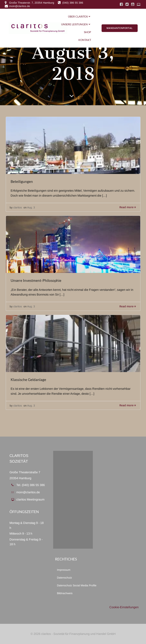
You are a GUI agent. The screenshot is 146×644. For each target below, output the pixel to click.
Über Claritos (80, 16)
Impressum (64, 570)
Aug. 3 (31, 207)
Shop (88, 32)
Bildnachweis (65, 593)
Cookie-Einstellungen (124, 607)
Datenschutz (64, 578)
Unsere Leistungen (76, 24)
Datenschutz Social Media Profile (73, 585)
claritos (18, 207)
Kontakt (85, 40)
